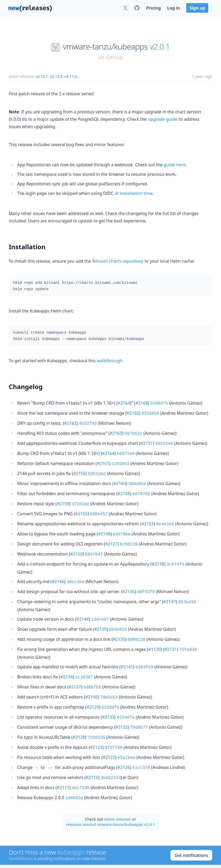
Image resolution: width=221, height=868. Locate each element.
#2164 (124, 403)
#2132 (121, 711)
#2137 (75, 673)
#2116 (92, 759)
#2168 (142, 403)
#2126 (124, 749)
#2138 (158, 556)
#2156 (79, 470)
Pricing (153, 8)
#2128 (79, 721)
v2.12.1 (42, 76)
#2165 (133, 413)
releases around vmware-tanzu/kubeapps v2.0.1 (111, 804)
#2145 (128, 582)
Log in (174, 8)
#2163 (116, 432)
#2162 (70, 422)
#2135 (119, 628)
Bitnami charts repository (118, 261)
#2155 (81, 508)
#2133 (108, 702)
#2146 (58, 572)
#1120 (155, 637)
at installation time (134, 193)
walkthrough (110, 361)
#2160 (120, 479)
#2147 (170, 592)
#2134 (67, 664)
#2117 (63, 768)
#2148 (83, 609)
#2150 (76, 546)
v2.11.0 (71, 76)
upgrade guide (163, 119)
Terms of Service (168, 856)
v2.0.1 (160, 47)
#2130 (100, 618)
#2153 (147, 517)
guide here (174, 165)
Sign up (197, 8)
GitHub (114, 57)
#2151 (147, 441)
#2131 (171, 637)
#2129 (93, 692)
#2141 (127, 654)
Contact (92, 856)
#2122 (109, 740)
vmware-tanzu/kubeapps (105, 47)
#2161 (103, 460)
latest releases (118, 799)
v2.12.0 (56, 76)
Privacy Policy (201, 856)
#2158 (124, 489)
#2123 (96, 730)
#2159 (63, 498)
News (74, 856)
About (57, 856)
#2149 (104, 527)
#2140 (91, 683)
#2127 (111, 536)
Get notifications (191, 835)
